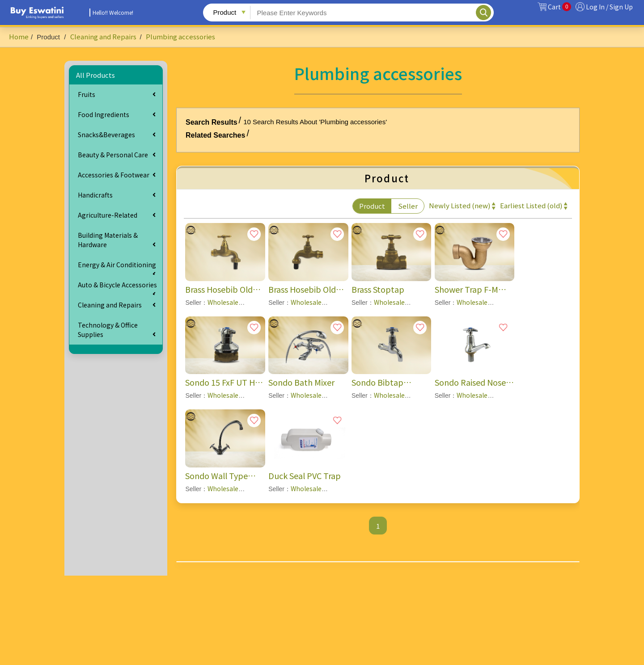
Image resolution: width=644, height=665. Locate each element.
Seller (408, 206)
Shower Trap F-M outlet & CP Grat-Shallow (467, 289)
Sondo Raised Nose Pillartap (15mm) (470, 382)
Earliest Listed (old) (531, 205)
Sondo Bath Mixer (301, 382)
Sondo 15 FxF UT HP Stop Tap (223, 382)
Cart (559, 7)
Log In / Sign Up (609, 7)
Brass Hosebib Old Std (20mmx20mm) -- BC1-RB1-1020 (307, 289)
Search (483, 13)
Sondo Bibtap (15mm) (377, 382)
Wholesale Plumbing (212, 400)
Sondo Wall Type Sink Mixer (216, 476)
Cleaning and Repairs (104, 36)
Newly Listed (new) (460, 205)
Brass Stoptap (378, 289)
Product (372, 206)
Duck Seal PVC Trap (305, 476)
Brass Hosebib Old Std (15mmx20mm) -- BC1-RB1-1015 (224, 289)
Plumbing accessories (180, 36)
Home (19, 36)
